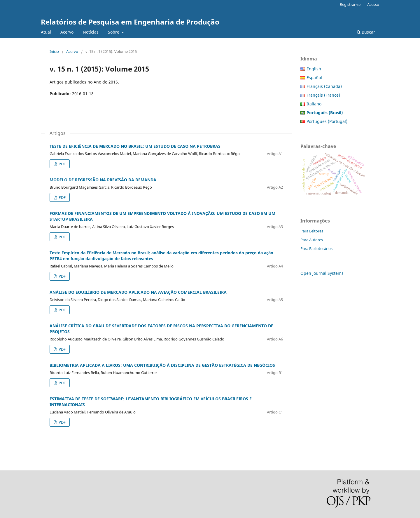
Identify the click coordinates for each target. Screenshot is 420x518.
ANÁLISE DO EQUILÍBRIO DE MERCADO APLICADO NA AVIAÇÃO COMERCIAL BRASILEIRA (138, 292)
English (314, 69)
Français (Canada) (324, 86)
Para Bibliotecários (316, 248)
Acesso (373, 4)
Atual (46, 32)
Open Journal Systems (322, 273)
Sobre (114, 32)
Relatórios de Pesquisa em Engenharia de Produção (130, 22)
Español (314, 78)
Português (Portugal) (327, 121)
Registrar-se (350, 4)
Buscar (366, 32)
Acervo (67, 32)
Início (54, 51)
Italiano (314, 104)
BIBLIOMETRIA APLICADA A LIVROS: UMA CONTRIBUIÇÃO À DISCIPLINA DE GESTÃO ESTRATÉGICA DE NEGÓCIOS (162, 365)
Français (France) (323, 95)
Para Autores (312, 240)
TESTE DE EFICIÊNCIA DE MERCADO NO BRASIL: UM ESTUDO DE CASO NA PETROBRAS (135, 146)
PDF (62, 164)
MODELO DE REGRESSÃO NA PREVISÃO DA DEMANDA (103, 180)
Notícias (91, 32)
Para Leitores (312, 231)
